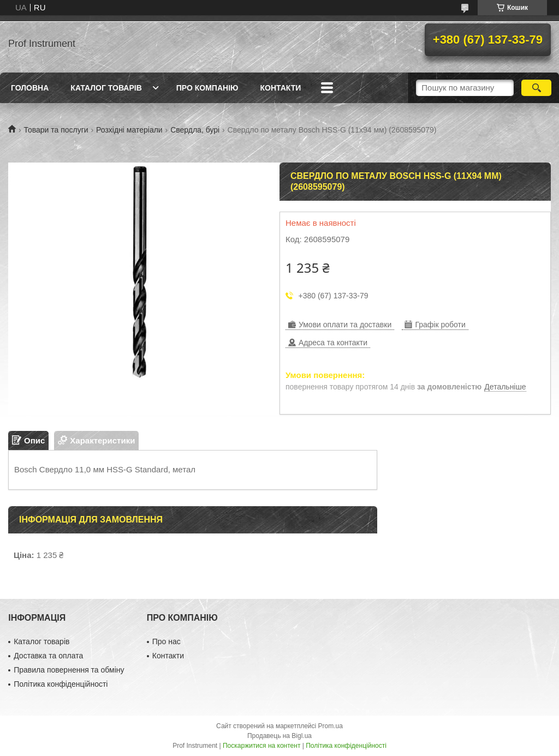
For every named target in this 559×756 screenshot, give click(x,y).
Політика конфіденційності (61, 684)
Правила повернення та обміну (69, 670)
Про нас (166, 641)
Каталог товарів (106, 88)
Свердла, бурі (195, 130)
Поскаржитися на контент (261, 746)
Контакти (280, 88)
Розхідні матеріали (129, 130)
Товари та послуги (56, 130)
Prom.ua (331, 726)
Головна (30, 88)
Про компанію (207, 88)
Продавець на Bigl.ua (279, 736)
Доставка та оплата (48, 656)
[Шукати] (536, 88)
